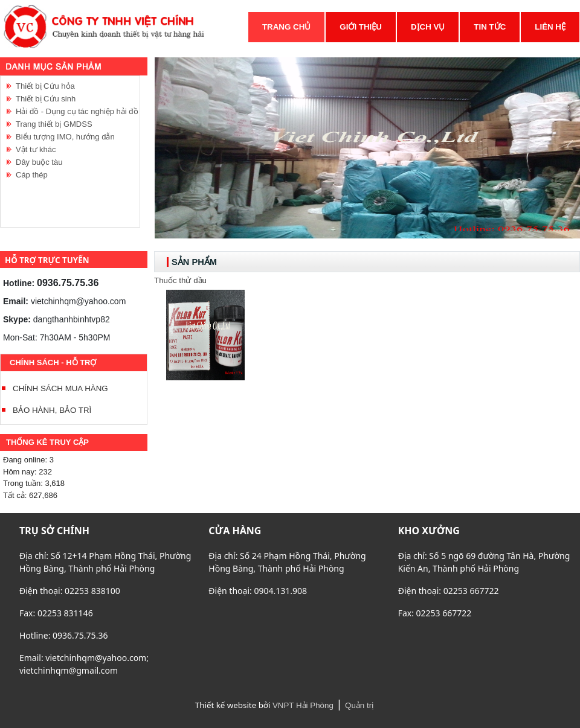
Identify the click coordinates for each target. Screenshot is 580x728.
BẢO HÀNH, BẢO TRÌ (52, 410)
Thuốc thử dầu (180, 280)
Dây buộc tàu (39, 162)
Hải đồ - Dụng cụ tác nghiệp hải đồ (77, 111)
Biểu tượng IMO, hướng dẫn (65, 137)
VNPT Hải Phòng (303, 705)
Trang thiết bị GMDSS (54, 124)
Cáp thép (32, 175)
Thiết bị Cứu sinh (46, 99)
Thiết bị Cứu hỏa (45, 86)
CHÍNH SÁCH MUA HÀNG (60, 388)
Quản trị (359, 705)
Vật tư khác (36, 149)
